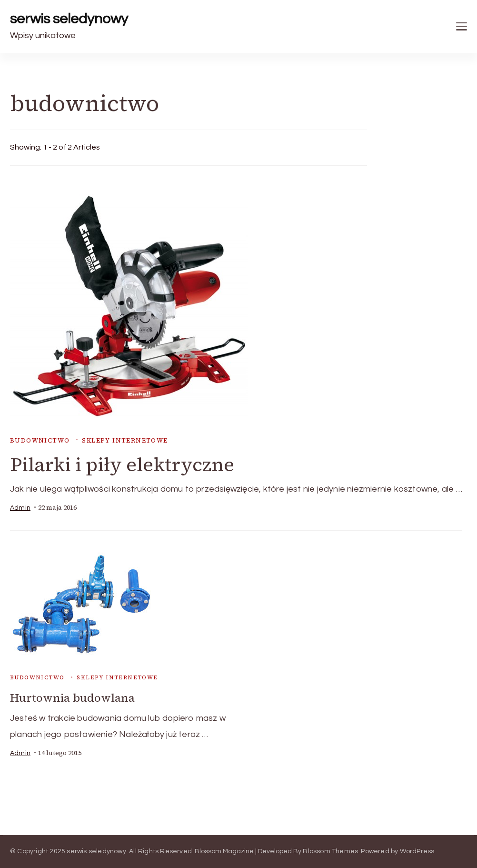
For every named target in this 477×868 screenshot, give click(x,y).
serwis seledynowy (69, 19)
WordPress (417, 851)
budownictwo (40, 440)
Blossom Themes (330, 851)
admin (20, 508)
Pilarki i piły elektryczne (122, 464)
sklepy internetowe (125, 440)
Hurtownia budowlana (72, 698)
